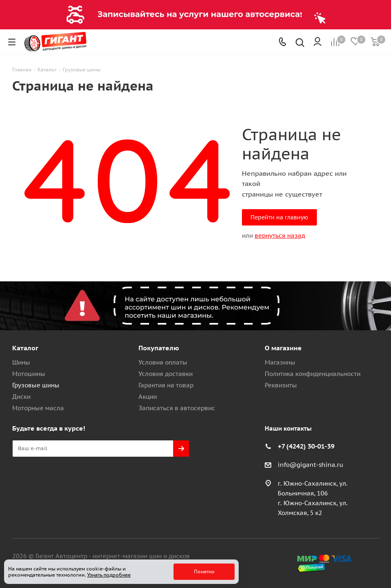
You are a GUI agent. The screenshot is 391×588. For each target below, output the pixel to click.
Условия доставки (166, 374)
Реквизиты (281, 385)
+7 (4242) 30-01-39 (306, 446)
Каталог (25, 348)
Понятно (204, 571)
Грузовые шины (36, 385)
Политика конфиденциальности (313, 374)
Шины (21, 362)
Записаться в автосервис (177, 408)
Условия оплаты (163, 362)
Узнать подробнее (109, 575)
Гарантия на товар (166, 385)
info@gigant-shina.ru (311, 465)
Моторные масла (38, 408)
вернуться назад (280, 235)
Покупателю (159, 348)
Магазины (280, 362)
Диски (21, 397)
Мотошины (29, 374)
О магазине (283, 348)
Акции (148, 397)
